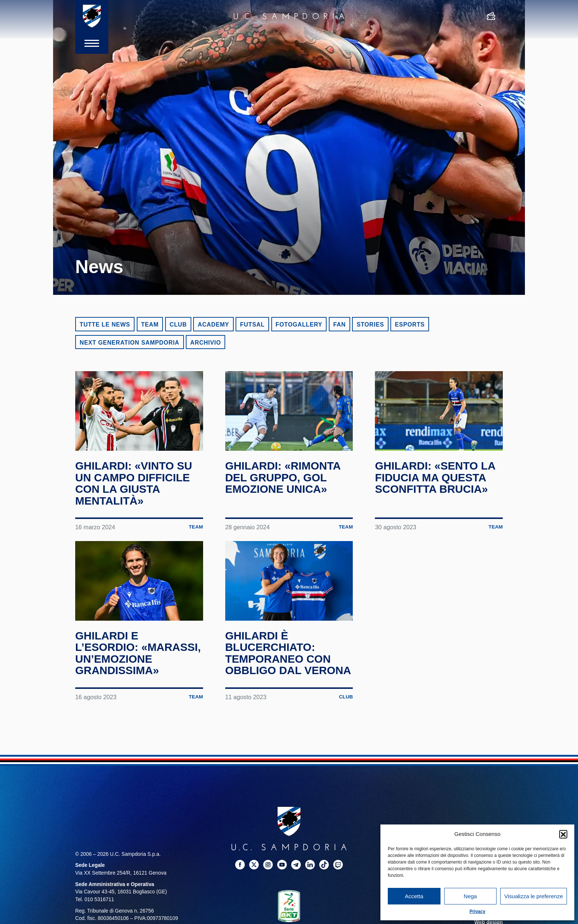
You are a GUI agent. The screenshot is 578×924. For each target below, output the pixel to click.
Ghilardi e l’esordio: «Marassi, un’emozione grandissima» (139, 653)
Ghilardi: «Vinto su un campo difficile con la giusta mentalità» (134, 483)
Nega (470, 896)
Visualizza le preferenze (534, 896)
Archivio (206, 343)
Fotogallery (299, 325)
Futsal (252, 325)
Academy (213, 325)
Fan (340, 325)
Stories (370, 325)
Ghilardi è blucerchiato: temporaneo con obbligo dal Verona (289, 653)
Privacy (478, 911)
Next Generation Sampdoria (130, 343)
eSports (410, 325)
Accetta (414, 896)
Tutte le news (105, 325)
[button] (563, 834)
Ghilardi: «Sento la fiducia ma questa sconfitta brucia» (436, 477)
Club (178, 325)
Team (150, 325)
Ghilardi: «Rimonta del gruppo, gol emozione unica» (284, 477)
